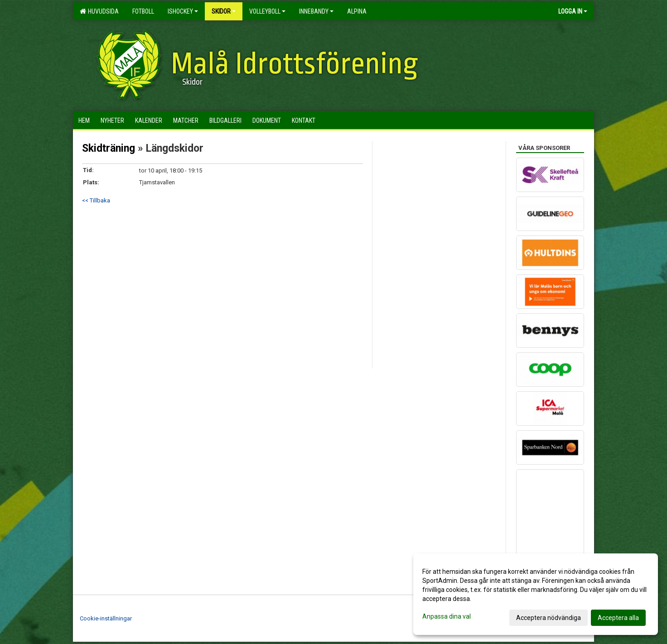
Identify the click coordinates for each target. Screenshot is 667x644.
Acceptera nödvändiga (549, 618)
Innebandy (316, 11)
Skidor (224, 11)
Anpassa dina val (447, 616)
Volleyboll (267, 11)
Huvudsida (99, 11)
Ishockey (183, 11)
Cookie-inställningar (106, 618)
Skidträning (109, 148)
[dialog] (536, 594)
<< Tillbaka (96, 200)
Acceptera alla (618, 618)
